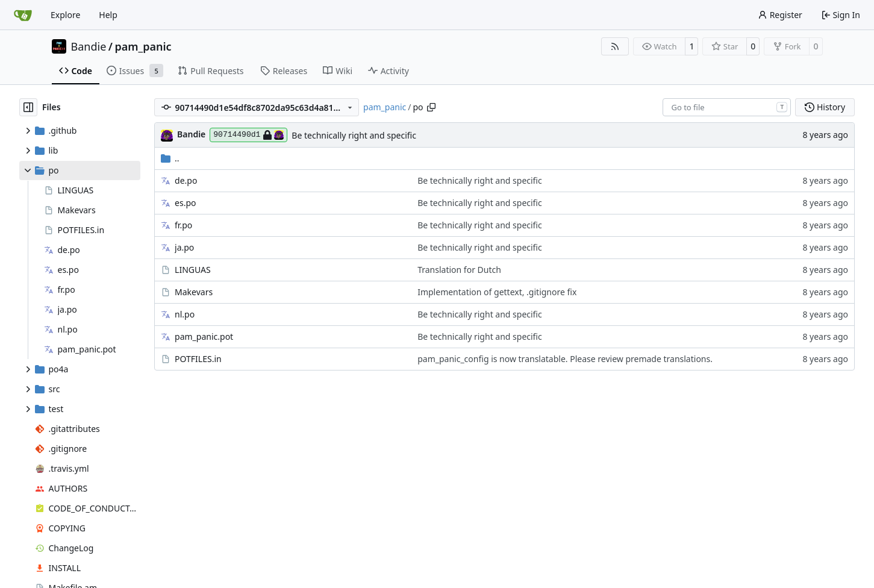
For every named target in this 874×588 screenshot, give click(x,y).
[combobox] (727, 107)
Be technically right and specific (354, 135)
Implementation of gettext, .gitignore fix (497, 292)
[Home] (23, 15)
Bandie (89, 46)
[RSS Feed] (615, 46)
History (825, 107)
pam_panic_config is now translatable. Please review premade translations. (565, 359)
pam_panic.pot (204, 336)
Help (108, 15)
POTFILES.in (198, 359)
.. (170, 158)
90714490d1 (248, 135)
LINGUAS (193, 270)
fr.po (183, 225)
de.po (186, 180)
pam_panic (143, 46)
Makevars (194, 292)
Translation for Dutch (459, 270)
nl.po (185, 314)
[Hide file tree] (28, 107)
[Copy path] (431, 107)
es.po (185, 203)
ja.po (184, 247)
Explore (65, 15)
